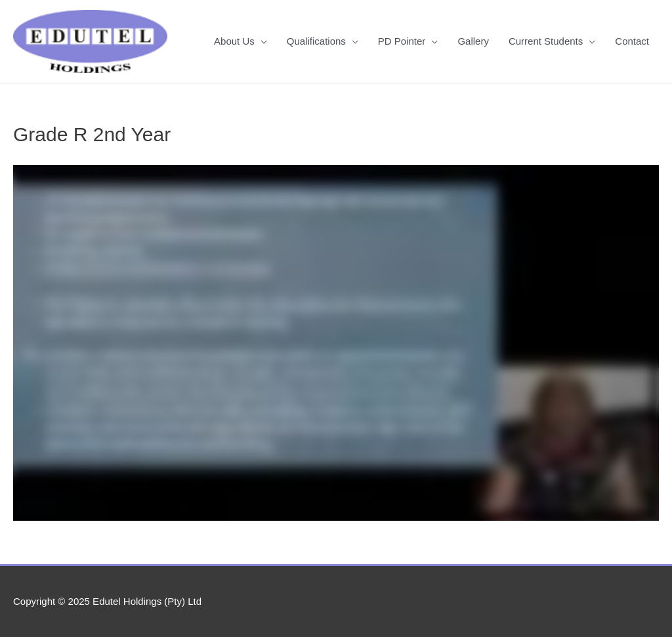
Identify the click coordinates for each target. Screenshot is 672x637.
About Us (234, 41)
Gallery (473, 41)
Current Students (546, 41)
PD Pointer (402, 41)
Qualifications (316, 41)
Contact (632, 41)
